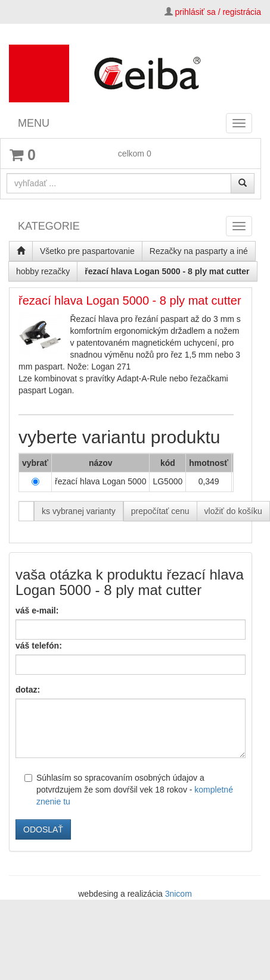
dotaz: (28, 690)
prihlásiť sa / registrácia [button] (218, 12)
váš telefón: (39, 646)
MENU (34, 123)
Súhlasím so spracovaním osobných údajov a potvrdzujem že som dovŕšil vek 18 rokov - (129, 790)
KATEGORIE (49, 226)
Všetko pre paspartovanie (87, 251)
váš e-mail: (37, 610)
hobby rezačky (43, 271)
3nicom (179, 894)
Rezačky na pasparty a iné (199, 251)
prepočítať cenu (160, 511)
